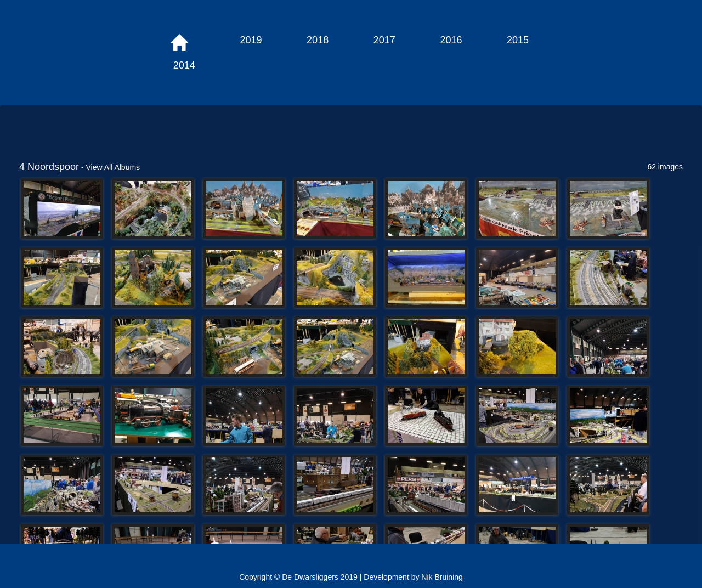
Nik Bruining (442, 577)
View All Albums (113, 167)
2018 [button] (318, 40)
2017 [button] (384, 40)
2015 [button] (518, 40)
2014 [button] (184, 65)
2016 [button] (451, 40)
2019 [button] (251, 40)
